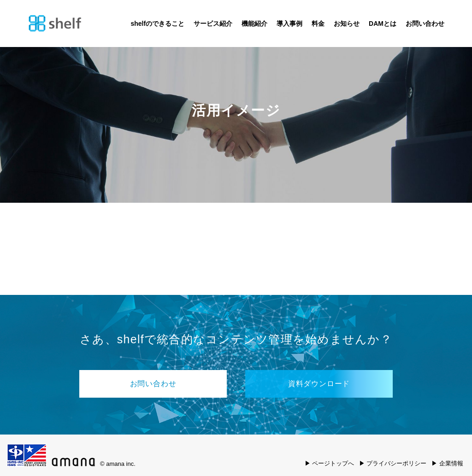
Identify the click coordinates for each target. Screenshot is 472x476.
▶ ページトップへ (330, 463)
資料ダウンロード (319, 384)
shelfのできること (157, 24)
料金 (318, 24)
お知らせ (347, 24)
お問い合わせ (425, 24)
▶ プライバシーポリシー (393, 463)
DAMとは (383, 24)
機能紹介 (254, 24)
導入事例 (289, 24)
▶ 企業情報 (447, 463)
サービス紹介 (213, 24)
